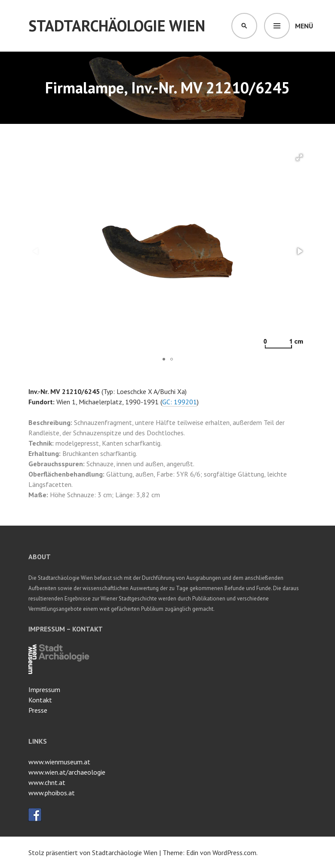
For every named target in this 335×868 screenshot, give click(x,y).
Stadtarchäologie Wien (117, 26)
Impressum (44, 689)
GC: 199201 (180, 402)
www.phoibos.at (52, 793)
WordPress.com (234, 853)
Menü (304, 26)
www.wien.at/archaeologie (67, 772)
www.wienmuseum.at (59, 762)
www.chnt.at (47, 782)
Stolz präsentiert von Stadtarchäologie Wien (93, 853)
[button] (299, 157)
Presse (38, 710)
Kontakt (40, 700)
